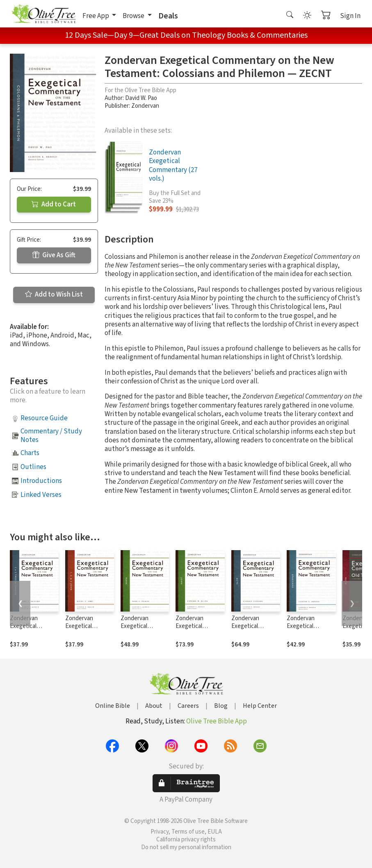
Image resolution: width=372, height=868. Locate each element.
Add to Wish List (54, 295)
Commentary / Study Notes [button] (51, 436)
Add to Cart (54, 204)
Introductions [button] (41, 481)
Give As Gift (54, 255)
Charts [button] (30, 453)
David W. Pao (141, 98)
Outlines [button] (33, 467)
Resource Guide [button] (44, 418)
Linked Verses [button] (41, 495)
